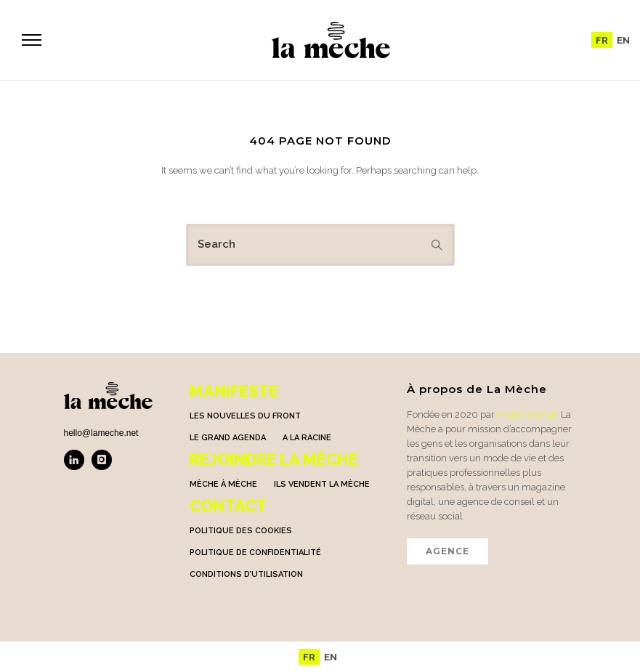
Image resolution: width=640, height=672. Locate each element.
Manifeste (234, 391)
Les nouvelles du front (245, 416)
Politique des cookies (241, 531)
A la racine (307, 438)
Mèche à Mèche (223, 484)
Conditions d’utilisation (246, 574)
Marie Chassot (527, 414)
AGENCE (447, 551)
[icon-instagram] (102, 460)
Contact (228, 506)
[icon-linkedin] (78, 460)
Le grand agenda (228, 438)
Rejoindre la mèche (274, 459)
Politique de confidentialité (255, 552)
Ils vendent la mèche (322, 484)
